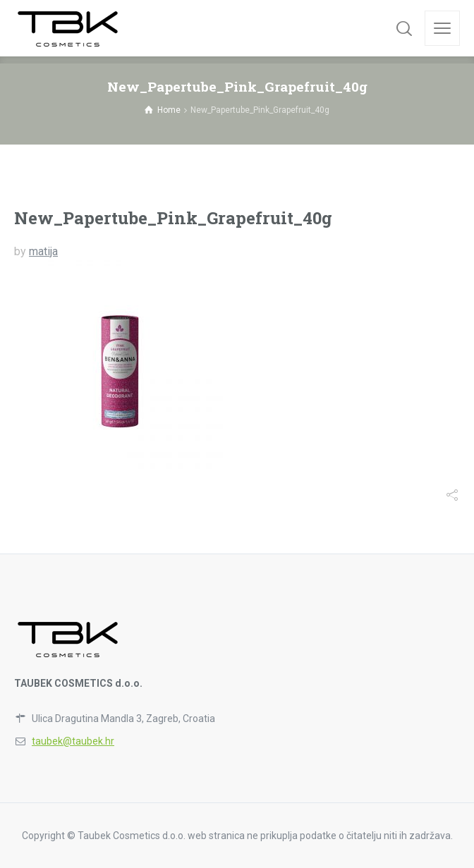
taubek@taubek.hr (73, 741)
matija (43, 251)
